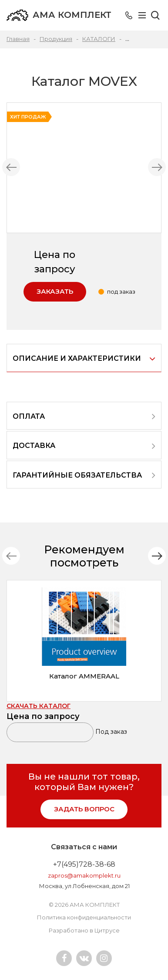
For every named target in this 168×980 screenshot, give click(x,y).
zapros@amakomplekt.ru (84, 875)
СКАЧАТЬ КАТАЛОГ (39, 706)
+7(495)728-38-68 (84, 864)
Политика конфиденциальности (84, 917)
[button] (157, 556)
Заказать (55, 291)
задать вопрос (84, 809)
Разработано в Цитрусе (84, 930)
